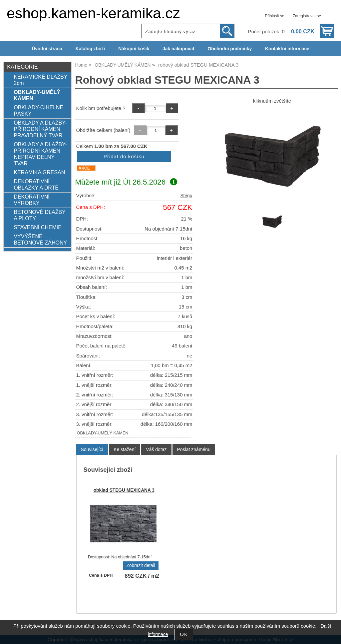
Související (92, 449)
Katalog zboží (90, 49)
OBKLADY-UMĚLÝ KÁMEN (103, 433)
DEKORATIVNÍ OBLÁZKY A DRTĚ (36, 184)
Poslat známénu (194, 449)
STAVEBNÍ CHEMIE (38, 227)
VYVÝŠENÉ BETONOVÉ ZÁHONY (40, 239)
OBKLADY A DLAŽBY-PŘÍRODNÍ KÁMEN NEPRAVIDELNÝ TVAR (40, 154)
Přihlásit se (274, 16)
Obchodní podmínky (230, 49)
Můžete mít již (126, 182)
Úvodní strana (47, 49)
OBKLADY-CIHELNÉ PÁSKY (38, 110)
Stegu (186, 196)
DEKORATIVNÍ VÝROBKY (31, 200)
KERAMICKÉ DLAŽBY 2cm (40, 80)
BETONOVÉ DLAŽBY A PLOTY (39, 215)
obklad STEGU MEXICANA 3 (124, 490)
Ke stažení (125, 449)
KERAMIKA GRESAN (39, 172)
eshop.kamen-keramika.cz (93, 13)
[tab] (92, 450)
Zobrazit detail (141, 566)
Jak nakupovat (178, 49)
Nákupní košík (134, 49)
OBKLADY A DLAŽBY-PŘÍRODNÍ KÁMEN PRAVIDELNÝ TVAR (40, 129)
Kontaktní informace (287, 49)
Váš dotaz (156, 449)
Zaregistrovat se (307, 16)
